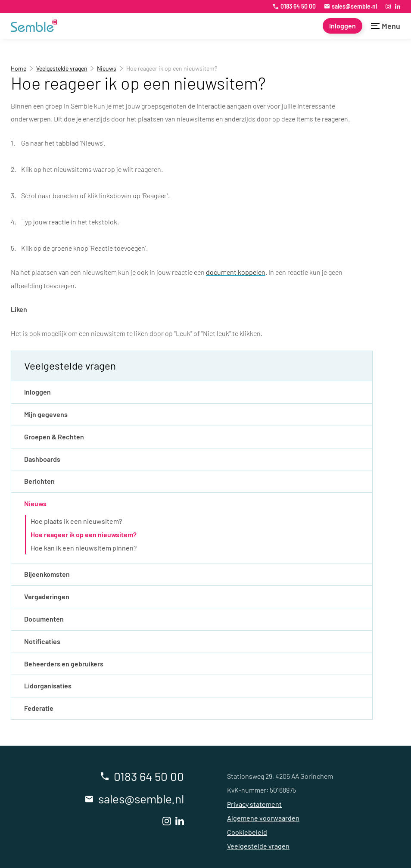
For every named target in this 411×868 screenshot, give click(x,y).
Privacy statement (254, 804)
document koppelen (236, 272)
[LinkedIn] (398, 6)
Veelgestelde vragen (62, 68)
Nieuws (107, 68)
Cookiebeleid (247, 832)
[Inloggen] (342, 26)
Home (19, 68)
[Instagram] (388, 6)
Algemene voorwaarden (263, 818)
